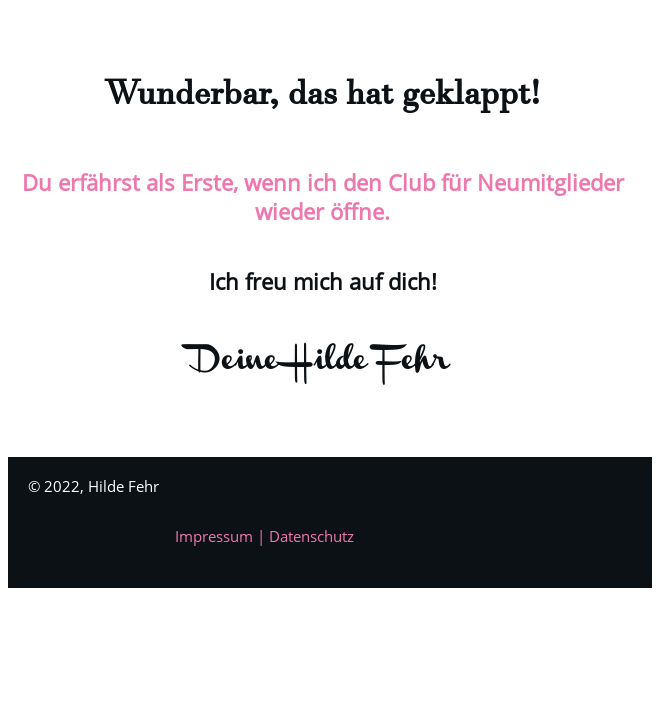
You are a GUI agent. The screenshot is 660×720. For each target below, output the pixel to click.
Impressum (216, 536)
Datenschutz (311, 536)
